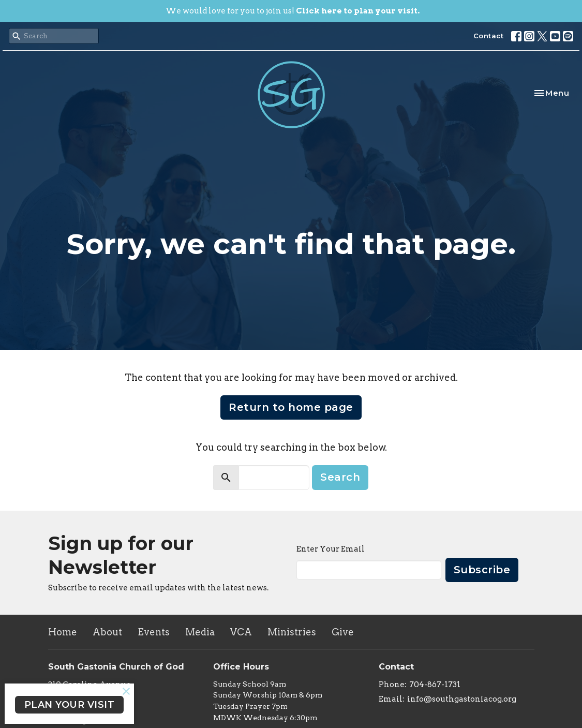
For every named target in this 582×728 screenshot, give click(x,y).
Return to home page (291, 407)
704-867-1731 (435, 685)
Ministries (292, 632)
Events (154, 632)
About (107, 632)
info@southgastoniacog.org (462, 699)
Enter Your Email (331, 549)
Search (340, 477)
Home (63, 632)
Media (200, 632)
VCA (241, 632)
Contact (489, 36)
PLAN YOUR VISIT (70, 705)
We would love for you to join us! (293, 11)
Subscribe (482, 570)
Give (343, 632)
